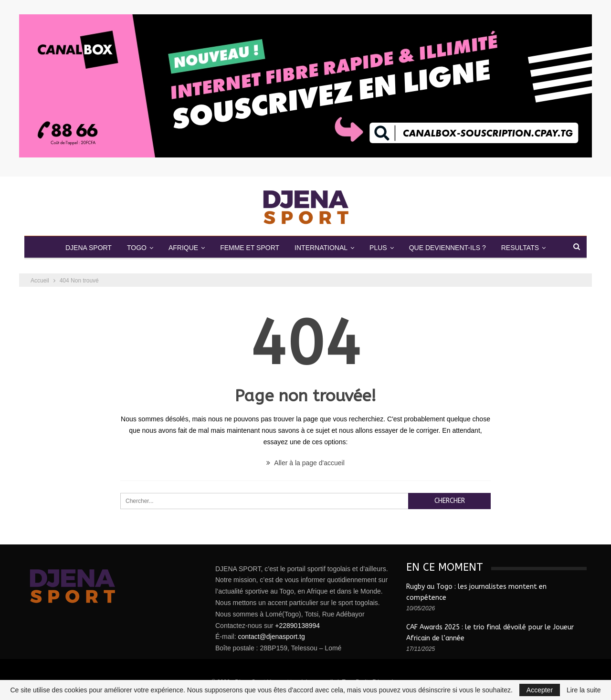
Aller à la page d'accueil (305, 463)
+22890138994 (297, 626)
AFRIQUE (180, 248)
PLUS (381, 248)
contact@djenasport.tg (271, 637)
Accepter (540, 690)
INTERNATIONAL (322, 248)
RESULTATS (526, 248)
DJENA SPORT (82, 248)
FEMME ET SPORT (249, 248)
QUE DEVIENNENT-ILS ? (452, 248)
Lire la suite (584, 690)
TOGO (132, 248)
